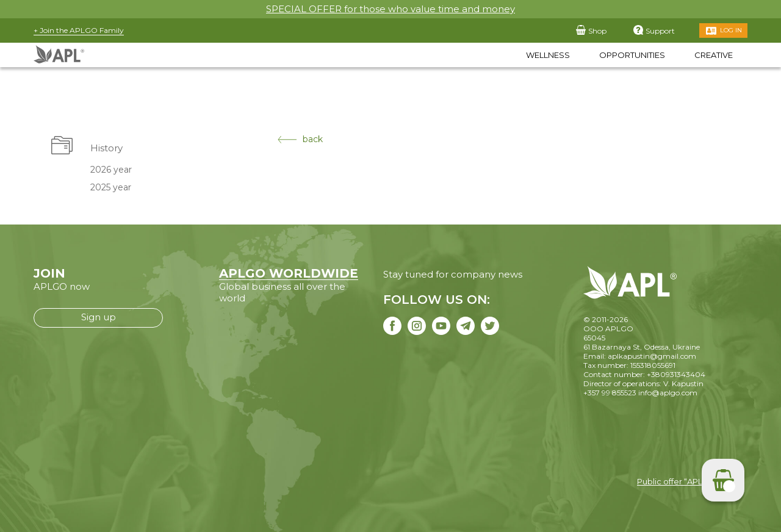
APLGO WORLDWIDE (289, 273)
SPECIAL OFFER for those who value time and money (390, 9)
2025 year (111, 187)
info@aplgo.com (668, 393)
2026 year (111, 170)
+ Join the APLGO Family (79, 30)
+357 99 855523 (610, 393)
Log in (731, 30)
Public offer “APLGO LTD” (686, 481)
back (300, 139)
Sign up (99, 317)
